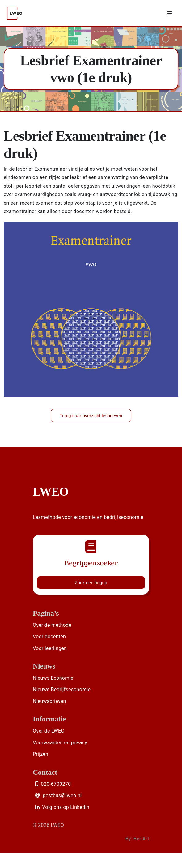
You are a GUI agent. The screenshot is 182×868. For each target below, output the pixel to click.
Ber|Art (141, 839)
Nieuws (44, 666)
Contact (45, 772)
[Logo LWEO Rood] (15, 4)
